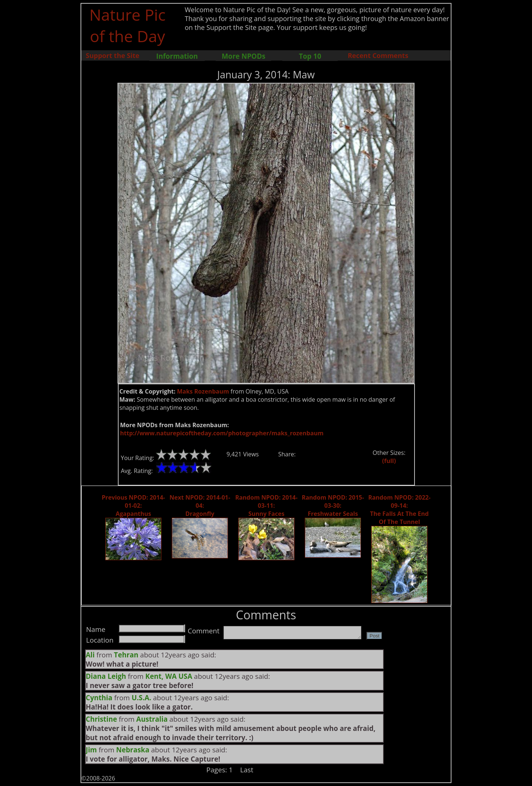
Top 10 (310, 56)
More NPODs (243, 56)
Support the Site (112, 55)
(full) (389, 461)
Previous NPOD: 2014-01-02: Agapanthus (133, 506)
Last (247, 770)
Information (177, 56)
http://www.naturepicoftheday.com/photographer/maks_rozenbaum (222, 433)
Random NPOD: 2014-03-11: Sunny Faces (267, 506)
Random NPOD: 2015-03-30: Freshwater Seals (333, 506)
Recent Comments (378, 55)
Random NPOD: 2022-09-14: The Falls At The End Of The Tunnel (400, 510)
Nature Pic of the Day (128, 25)
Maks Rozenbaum (203, 391)
